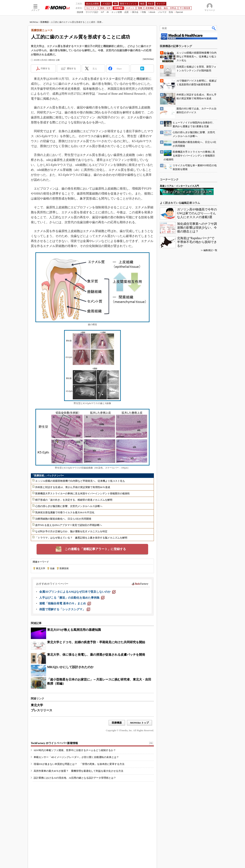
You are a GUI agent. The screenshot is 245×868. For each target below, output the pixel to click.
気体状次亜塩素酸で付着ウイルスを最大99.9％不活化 (65, 512)
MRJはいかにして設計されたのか (70, 667)
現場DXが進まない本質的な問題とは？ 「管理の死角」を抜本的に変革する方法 (79, 764)
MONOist (34, 22)
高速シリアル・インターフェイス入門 (179, 186)
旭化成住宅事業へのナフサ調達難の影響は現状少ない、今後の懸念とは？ (197, 228)
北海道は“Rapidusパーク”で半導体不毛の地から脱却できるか (197, 242)
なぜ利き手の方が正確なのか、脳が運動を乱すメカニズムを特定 (71, 531)
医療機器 (45, 22)
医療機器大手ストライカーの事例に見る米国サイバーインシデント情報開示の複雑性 (82, 493)
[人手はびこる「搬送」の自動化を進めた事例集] (72, 598)
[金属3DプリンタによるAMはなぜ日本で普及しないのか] (77, 592)
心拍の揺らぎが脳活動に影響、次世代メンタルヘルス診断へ (69, 506)
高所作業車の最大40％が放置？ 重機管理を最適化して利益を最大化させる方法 (78, 771)
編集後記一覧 (210, 250)
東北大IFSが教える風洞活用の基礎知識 (74, 630)
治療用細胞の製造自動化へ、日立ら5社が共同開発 (63, 519)
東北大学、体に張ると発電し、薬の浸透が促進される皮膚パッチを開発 (96, 655)
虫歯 (52, 568)
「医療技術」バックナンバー (48, 476)
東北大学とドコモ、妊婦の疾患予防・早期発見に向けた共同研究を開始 (96, 642)
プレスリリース (42, 710)
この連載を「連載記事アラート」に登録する (95, 549)
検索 (214, 28)
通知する (71, 68)
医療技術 (64, 568)
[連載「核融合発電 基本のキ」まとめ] (65, 603)
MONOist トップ (139, 723)
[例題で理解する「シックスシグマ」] (65, 609)
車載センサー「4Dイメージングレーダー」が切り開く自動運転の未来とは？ (76, 757)
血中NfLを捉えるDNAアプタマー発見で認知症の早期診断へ (69, 525)
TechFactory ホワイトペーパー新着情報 (54, 743)
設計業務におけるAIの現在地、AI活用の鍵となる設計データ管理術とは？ (75, 778)
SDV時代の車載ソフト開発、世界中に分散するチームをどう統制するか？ (75, 750)
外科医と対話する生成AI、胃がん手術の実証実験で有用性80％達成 (73, 487)
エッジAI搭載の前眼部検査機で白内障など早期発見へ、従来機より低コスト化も (80, 481)
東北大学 (41, 568)
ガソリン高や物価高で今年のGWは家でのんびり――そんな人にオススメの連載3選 (197, 213)
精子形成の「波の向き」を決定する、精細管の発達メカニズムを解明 (74, 500)
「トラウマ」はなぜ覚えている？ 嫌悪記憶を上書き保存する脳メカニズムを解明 (81, 538)
